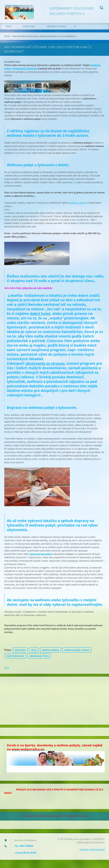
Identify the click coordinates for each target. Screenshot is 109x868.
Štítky (8, 652)
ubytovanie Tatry (39, 658)
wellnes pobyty (51, 652)
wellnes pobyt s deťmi (77, 652)
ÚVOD (9, 28)
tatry (34, 652)
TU (74, 184)
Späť (7, 670)
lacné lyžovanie (15, 658)
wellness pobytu (78, 205)
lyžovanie (20, 652)
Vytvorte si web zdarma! (92, 851)
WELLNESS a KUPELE (56, 28)
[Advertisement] (54, 702)
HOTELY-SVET (29, 28)
